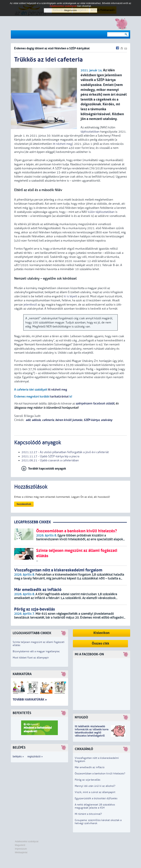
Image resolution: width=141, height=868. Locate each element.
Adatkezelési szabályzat (27, 841)
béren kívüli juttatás (69, 420)
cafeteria (48, 420)
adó (28, 420)
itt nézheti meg (62, 144)
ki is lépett (70, 296)
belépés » (18, 756)
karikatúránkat (59, 397)
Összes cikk (101, 644)
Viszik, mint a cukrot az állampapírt (95, 792)
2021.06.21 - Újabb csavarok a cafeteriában (50, 460)
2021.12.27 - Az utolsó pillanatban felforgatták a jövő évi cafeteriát (65, 452)
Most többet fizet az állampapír (31, 658)
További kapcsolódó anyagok (47, 469)
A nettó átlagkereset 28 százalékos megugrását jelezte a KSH (95, 806)
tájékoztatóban (90, 132)
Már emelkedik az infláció (90, 767)
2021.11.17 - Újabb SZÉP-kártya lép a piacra (50, 456)
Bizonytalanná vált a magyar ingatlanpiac (36, 651)
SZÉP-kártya (92, 420)
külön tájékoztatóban (101, 212)
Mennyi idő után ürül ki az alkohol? (95, 786)
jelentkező (30, 305)
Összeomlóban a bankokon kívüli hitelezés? (100, 774)
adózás (36, 420)
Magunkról (20, 845)
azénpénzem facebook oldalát (95, 404)
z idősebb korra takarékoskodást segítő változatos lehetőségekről (92, 733)
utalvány (107, 420)
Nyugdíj (81, 717)
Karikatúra (22, 674)
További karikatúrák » (30, 700)
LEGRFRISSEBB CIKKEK (32, 522)
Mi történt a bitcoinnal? (88, 814)
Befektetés (22, 713)
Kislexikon (102, 633)
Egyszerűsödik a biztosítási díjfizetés (96, 798)
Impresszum (21, 849)
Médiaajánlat (21, 852)
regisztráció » (35, 756)
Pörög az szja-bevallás (87, 780)
